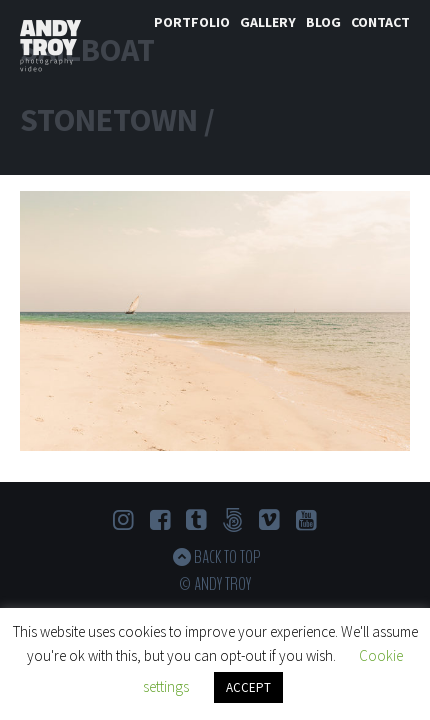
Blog (323, 22)
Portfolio (192, 22)
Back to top (227, 557)
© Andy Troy (215, 584)
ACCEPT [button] (248, 687)
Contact (380, 22)
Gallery (268, 22)
